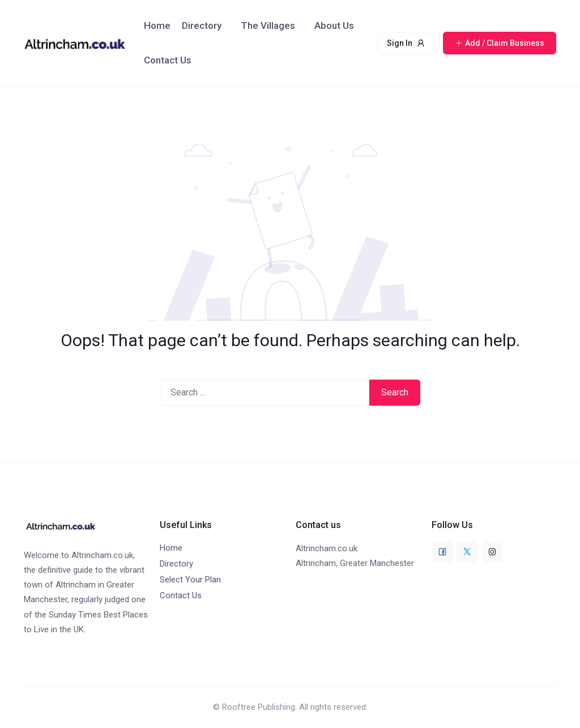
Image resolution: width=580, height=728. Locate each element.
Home (157, 25)
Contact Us (168, 60)
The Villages (268, 25)
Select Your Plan (190, 580)
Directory (202, 25)
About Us (334, 25)
